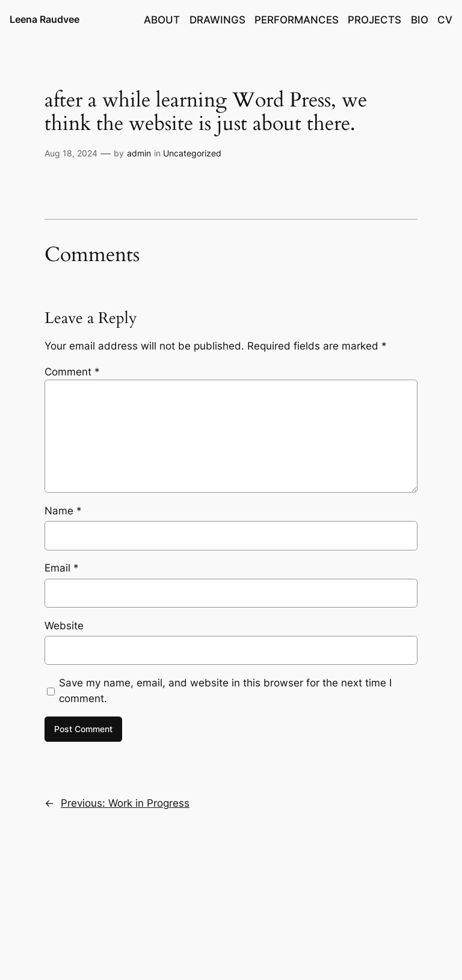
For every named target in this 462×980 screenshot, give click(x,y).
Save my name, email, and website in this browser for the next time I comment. (225, 691)
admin (139, 153)
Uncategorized (192, 153)
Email (62, 568)
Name (63, 511)
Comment (72, 372)
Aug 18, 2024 (71, 153)
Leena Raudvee (45, 19)
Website (64, 626)
